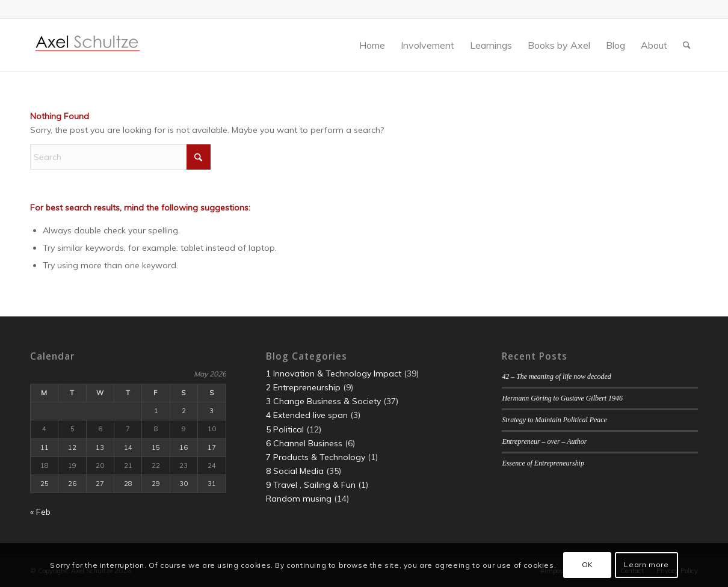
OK (588, 564)
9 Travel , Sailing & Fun (311, 485)
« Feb (40, 512)
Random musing (299, 499)
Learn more (646, 564)
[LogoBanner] (88, 45)
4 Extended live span (307, 415)
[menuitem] (372, 45)
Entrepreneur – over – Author (544, 441)
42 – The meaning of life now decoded (556, 376)
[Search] (687, 45)
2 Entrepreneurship (303, 387)
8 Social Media (295, 471)
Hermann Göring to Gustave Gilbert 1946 (562, 398)
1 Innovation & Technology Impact (334, 373)
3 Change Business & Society (323, 401)
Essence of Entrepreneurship (543, 463)
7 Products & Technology (316, 457)
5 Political (285, 429)
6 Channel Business (304, 443)
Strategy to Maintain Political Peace (554, 420)
